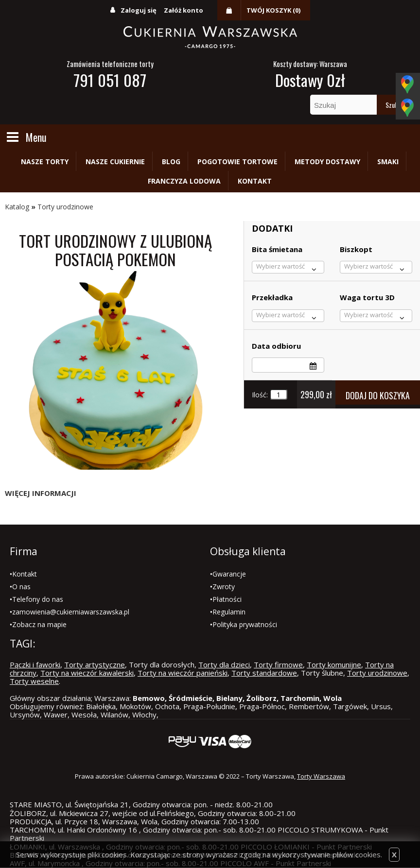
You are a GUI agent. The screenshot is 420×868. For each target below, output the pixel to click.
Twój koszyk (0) (273, 10)
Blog (171, 162)
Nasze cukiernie (115, 162)
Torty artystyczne (95, 664)
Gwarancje (229, 574)
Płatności (227, 599)
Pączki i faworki (35, 664)
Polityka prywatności (245, 624)
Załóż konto (184, 10)
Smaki (388, 162)
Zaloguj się (139, 10)
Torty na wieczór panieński (183, 673)
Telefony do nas (38, 599)
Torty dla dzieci (224, 664)
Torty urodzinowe (65, 207)
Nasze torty (45, 162)
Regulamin (229, 612)
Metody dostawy (327, 162)
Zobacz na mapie (39, 624)
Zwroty (224, 587)
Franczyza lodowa (184, 181)
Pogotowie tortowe (237, 162)
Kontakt (255, 181)
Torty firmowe (278, 664)
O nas (21, 587)
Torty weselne (34, 681)
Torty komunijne (334, 664)
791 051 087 (110, 80)
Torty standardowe (264, 673)
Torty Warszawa (321, 776)
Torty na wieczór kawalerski (87, 673)
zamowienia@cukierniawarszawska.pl (71, 612)
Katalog (17, 207)
